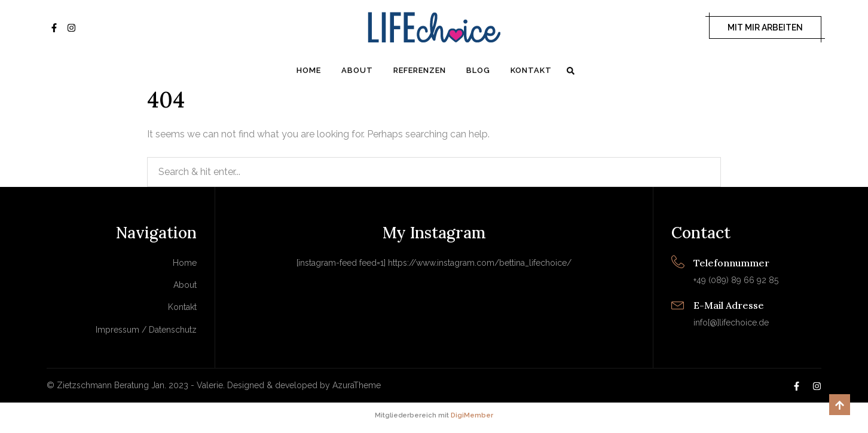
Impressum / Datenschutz (146, 330)
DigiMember (472, 415)
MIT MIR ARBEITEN (765, 27)
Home (309, 70)
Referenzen (420, 70)
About (357, 70)
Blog (478, 70)
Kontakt (531, 70)
